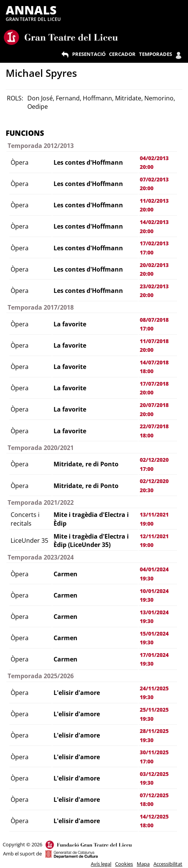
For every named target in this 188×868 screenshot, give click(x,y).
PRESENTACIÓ (89, 54)
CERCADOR (122, 54)
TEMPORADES (156, 54)
